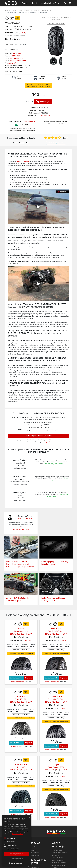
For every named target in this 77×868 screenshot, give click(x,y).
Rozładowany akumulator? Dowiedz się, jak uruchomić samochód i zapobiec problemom (20, 564)
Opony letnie (33, 850)
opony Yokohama (23, 161)
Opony (26, 3)
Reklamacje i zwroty (59, 865)
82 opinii (23, 33)
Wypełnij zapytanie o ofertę (21, 530)
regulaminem (49, 442)
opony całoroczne (17, 58)
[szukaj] (66, 3)
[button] (17, 863)
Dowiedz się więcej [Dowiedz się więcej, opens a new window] (18, 834)
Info (59, 3)
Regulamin (55, 855)
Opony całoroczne (35, 855)
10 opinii (28, 640)
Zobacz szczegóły (16, 678)
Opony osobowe (34, 867)
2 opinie (63, 640)
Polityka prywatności (59, 863)
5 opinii (63, 776)
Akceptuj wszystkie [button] (17, 854)
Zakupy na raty (57, 850)
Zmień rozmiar (9, 44)
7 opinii (63, 708)
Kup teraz (29, 678)
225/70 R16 (16, 56)
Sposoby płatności (58, 860)
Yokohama (17, 54)
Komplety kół (46, 3)
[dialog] (17, 841)
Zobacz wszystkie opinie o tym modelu (39, 436)
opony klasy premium (18, 61)
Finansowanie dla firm (17, 682)
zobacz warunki (45, 116)
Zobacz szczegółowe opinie (56, 143)
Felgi (36, 3)
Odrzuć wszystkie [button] (17, 859)
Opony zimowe (33, 853)
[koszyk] (70, 3)
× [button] (29, 817)
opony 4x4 (12, 63)
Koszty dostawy (57, 858)
